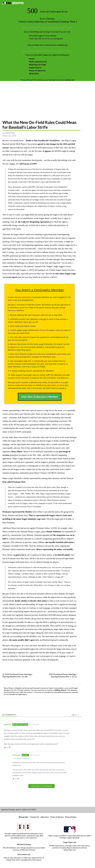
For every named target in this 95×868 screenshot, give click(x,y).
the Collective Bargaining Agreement (34, 222)
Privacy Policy (71, 817)
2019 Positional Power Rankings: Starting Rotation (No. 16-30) (18, 675)
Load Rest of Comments (41, 786)
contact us (62, 45)
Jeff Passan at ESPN (28, 164)
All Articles (34, 73)
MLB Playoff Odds (38, 65)
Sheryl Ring (10, 133)
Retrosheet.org (24, 854)
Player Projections (37, 70)
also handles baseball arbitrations (59, 542)
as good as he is (20, 555)
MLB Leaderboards (38, 62)
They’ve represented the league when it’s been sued (50, 515)
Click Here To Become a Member (40, 397)
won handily (68, 549)
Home (32, 59)
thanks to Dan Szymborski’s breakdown (43, 140)
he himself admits (63, 555)
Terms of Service (57, 817)
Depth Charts (35, 67)
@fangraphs (24, 817)
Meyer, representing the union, (49, 549)
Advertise (45, 817)
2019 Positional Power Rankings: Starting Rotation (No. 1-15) (63, 675)
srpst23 (26, 758)
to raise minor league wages (64, 274)
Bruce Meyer (17, 452)
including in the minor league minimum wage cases (24, 519)
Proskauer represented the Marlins (17, 512)
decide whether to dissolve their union (31, 601)
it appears (47, 151)
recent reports (12, 277)
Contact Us (35, 817)
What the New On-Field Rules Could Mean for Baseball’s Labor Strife (39, 125)
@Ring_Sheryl (61, 690)
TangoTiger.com (70, 842)
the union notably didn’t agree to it (24, 640)
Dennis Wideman (54, 532)
